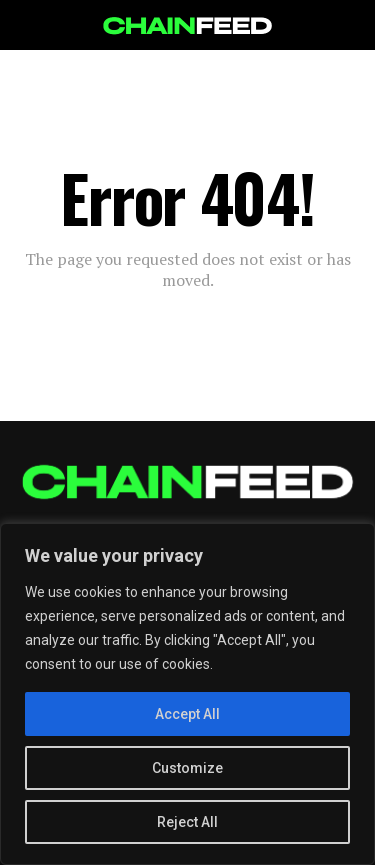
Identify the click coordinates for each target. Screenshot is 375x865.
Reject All (187, 822)
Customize (187, 768)
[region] (187, 694)
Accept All (187, 714)
